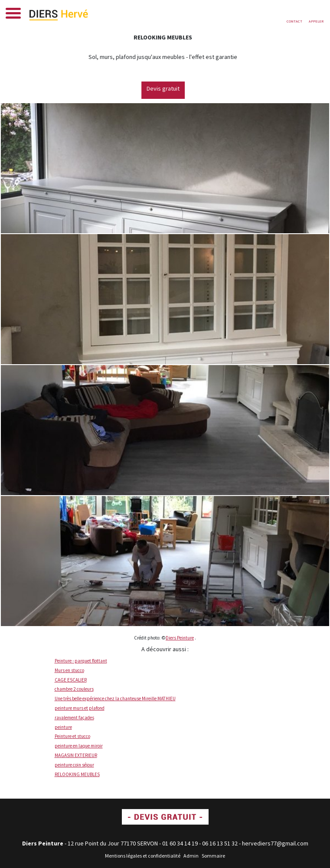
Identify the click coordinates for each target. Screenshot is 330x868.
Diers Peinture (180, 638)
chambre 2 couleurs (74, 689)
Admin (191, 856)
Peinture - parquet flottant (81, 661)
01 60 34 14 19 (180, 843)
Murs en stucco (69, 670)
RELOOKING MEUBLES (77, 774)
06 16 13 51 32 (220, 843)
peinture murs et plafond (80, 708)
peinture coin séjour (74, 765)
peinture (63, 727)
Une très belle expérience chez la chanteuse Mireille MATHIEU (115, 698)
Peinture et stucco (72, 736)
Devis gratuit (170, 88)
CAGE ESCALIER (71, 680)
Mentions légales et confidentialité (143, 856)
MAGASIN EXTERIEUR (76, 755)
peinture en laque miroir (79, 746)
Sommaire (213, 856)
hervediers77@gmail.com (275, 843)
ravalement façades (74, 718)
